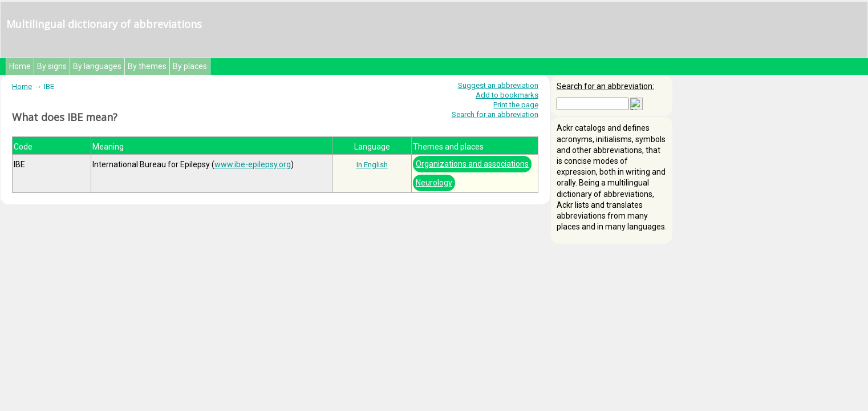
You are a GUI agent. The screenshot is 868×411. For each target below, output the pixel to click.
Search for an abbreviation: (605, 86)
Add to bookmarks (507, 95)
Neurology (434, 183)
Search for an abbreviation (495, 114)
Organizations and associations (472, 164)
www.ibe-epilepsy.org (253, 164)
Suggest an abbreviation (498, 85)
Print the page (516, 105)
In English (372, 165)
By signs (52, 66)
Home (20, 66)
